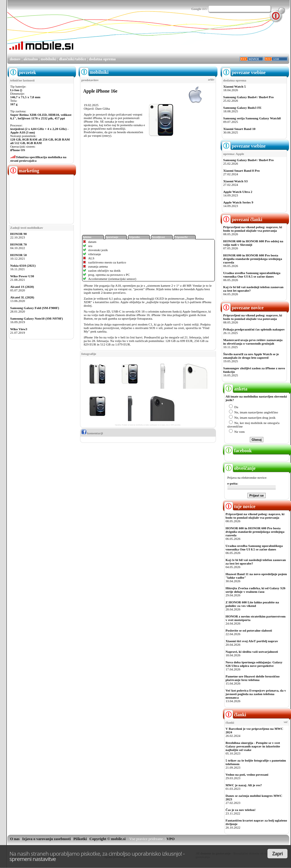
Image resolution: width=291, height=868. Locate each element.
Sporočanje (112, 237)
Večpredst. (134, 237)
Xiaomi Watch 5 (235, 86)
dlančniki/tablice (72, 59)
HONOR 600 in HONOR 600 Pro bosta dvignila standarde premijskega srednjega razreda (253, 259)
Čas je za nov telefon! (241, 810)
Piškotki (80, 839)
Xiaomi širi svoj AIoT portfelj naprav (252, 641)
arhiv (211, 80)
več (286, 722)
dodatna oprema (102, 59)
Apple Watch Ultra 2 (238, 192)
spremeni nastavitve (33, 859)
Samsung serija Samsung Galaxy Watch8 (252, 118)
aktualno (31, 59)
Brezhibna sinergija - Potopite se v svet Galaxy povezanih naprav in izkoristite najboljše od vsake (253, 746)
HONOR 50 (19, 255)
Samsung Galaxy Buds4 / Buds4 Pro (249, 97)
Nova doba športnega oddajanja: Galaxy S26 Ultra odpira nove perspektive (254, 664)
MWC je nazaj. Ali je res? (244, 785)
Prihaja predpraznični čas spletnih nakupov (254, 329)
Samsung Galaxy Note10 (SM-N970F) (37, 318)
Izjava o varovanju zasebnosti (47, 839)
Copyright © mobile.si (108, 839)
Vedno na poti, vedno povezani (247, 774)
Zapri (277, 854)
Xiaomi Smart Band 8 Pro (242, 171)
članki (235, 715)
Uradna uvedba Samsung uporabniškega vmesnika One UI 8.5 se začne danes (252, 275)
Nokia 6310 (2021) (23, 266)
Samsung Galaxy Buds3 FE (242, 108)
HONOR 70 (19, 244)
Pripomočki (181, 237)
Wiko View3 (19, 329)
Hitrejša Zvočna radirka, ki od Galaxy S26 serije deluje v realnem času (256, 590)
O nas (15, 839)
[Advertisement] (93, 39)
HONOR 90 (19, 234)
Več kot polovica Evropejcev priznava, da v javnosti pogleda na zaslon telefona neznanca (256, 694)
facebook (238, 451)
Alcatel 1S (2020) (22, 287)
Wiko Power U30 (22, 276)
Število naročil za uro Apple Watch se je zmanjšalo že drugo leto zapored (251, 356)
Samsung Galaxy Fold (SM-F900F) (35, 308)
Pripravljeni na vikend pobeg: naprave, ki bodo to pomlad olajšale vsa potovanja (253, 229)
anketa (236, 389)
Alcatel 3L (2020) (22, 297)
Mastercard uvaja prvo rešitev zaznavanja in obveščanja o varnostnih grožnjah (253, 342)
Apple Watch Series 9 (238, 202)
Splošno (87, 237)
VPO (171, 839)
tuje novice (240, 506)
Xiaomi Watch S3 (236, 181)
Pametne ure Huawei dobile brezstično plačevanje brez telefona (253, 678)
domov (15, 59)
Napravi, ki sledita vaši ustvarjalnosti (252, 652)
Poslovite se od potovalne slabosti (249, 630)
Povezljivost (158, 237)
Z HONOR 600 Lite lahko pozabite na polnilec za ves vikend (252, 604)
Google (196, 9)
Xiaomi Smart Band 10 (240, 129)
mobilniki (48, 59)
